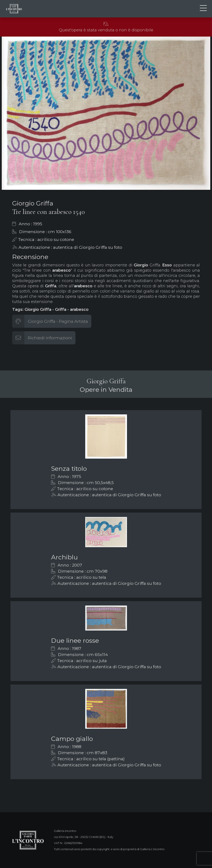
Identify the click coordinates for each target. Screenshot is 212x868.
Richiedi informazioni (50, 338)
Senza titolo (69, 468)
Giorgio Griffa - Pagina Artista (58, 321)
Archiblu (64, 557)
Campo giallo (72, 739)
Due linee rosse (75, 640)
